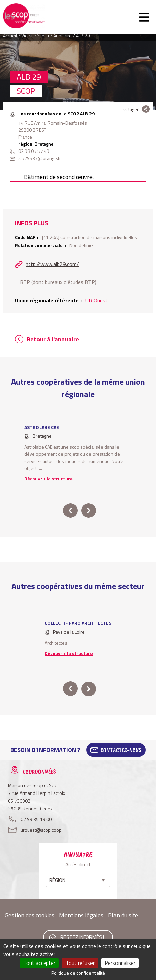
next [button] (89, 511)
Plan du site (123, 915)
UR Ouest (97, 300)
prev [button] (70, 511)
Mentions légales (81, 915)
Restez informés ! (82, 937)
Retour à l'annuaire (53, 339)
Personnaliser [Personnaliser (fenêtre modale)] (120, 963)
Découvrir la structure (48, 479)
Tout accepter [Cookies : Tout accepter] (39, 963)
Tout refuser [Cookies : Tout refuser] (80, 963)
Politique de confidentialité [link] (78, 973)
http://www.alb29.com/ (52, 264)
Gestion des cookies (30, 915)
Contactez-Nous (121, 750)
